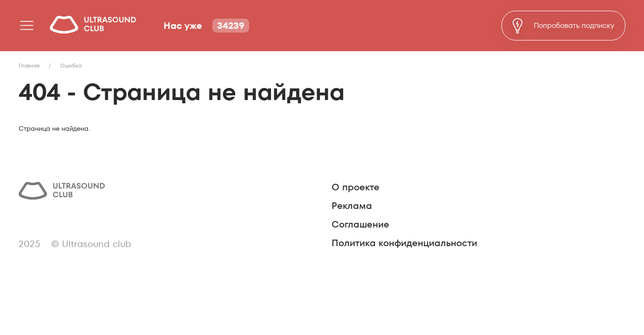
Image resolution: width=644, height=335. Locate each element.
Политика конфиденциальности (404, 243)
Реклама (352, 206)
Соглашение (360, 224)
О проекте (356, 187)
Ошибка (71, 65)
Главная (29, 65)
